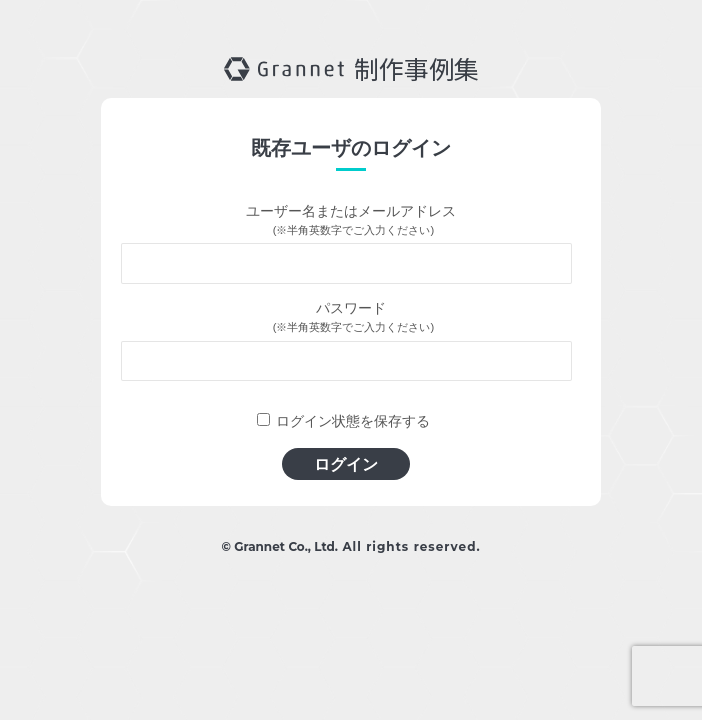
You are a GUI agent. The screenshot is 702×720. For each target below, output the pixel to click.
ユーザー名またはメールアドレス (351, 211)
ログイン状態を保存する (353, 421)
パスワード (351, 308)
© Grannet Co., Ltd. (279, 546)
